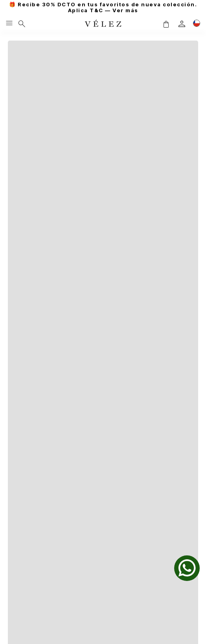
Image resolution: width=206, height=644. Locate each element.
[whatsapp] (187, 568)
